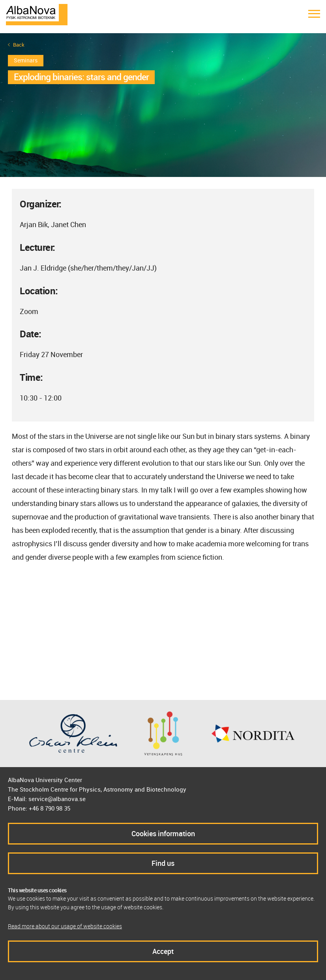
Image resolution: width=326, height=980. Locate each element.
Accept (163, 951)
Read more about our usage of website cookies (65, 926)
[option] (163, 105)
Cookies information (163, 833)
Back (19, 45)
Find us (163, 863)
